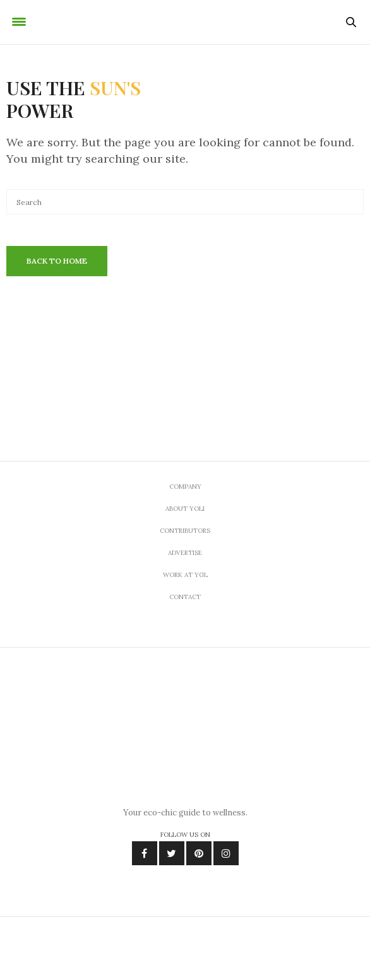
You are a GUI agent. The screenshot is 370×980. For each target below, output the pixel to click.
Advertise (185, 553)
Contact (185, 597)
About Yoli (185, 509)
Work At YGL (185, 575)
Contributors (185, 531)
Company (185, 487)
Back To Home (57, 261)
